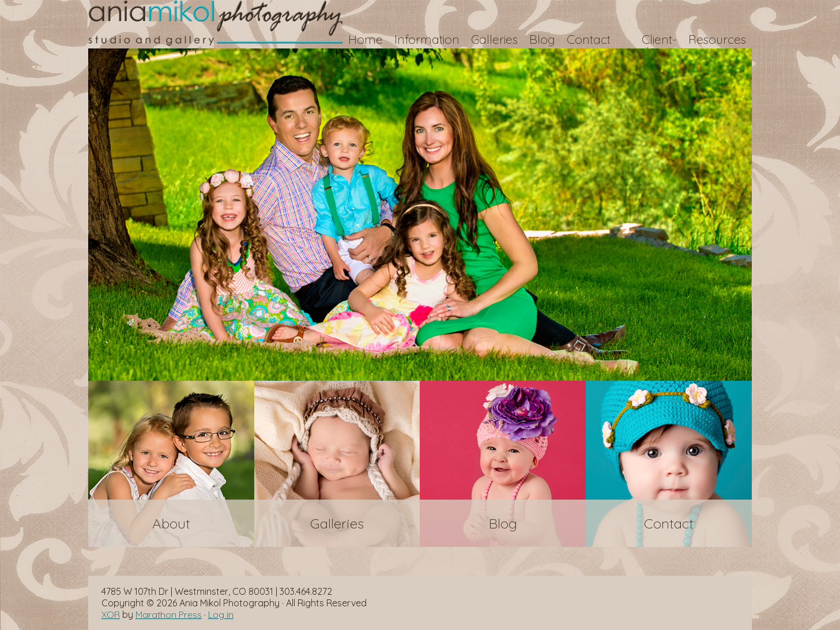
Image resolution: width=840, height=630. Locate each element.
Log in (221, 614)
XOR (111, 614)
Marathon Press (169, 614)
